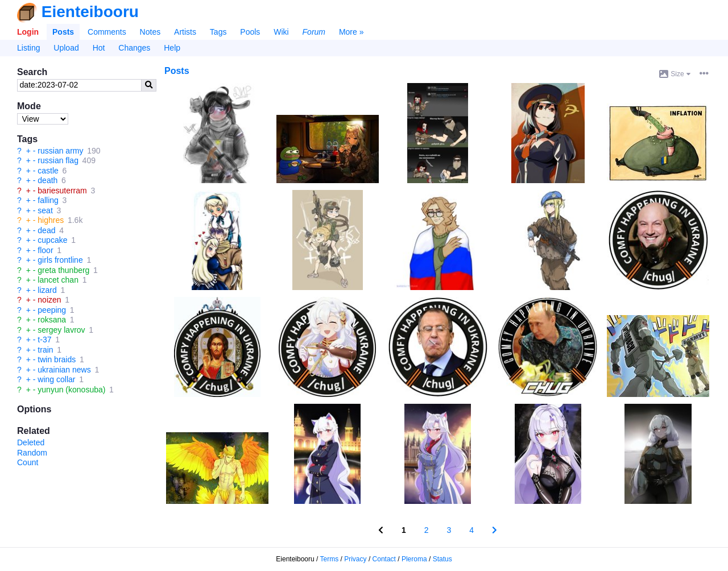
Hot (99, 48)
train (45, 350)
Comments (107, 32)
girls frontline (60, 260)
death (47, 180)
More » (351, 32)
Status (442, 559)
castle (48, 171)
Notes (150, 32)
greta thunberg (63, 270)
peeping (52, 310)
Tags (218, 32)
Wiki (281, 32)
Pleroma (414, 559)
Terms (330, 559)
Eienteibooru (90, 12)
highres (51, 220)
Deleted (31, 442)
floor (45, 250)
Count (28, 462)
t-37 (44, 340)
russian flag (58, 160)
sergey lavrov (61, 330)
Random (32, 453)
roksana (52, 320)
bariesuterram (62, 191)
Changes (134, 48)
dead (46, 230)
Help (172, 48)
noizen (49, 300)
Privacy (355, 559)
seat (45, 210)
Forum (314, 32)
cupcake (52, 240)
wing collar (56, 379)
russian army (60, 151)
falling (48, 200)
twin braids (57, 359)
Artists (185, 32)
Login (28, 32)
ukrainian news (64, 370)
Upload (66, 48)
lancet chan (58, 280)
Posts (63, 32)
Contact (384, 559)
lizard (47, 290)
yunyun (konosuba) (71, 390)
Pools (250, 32)
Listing (28, 48)
